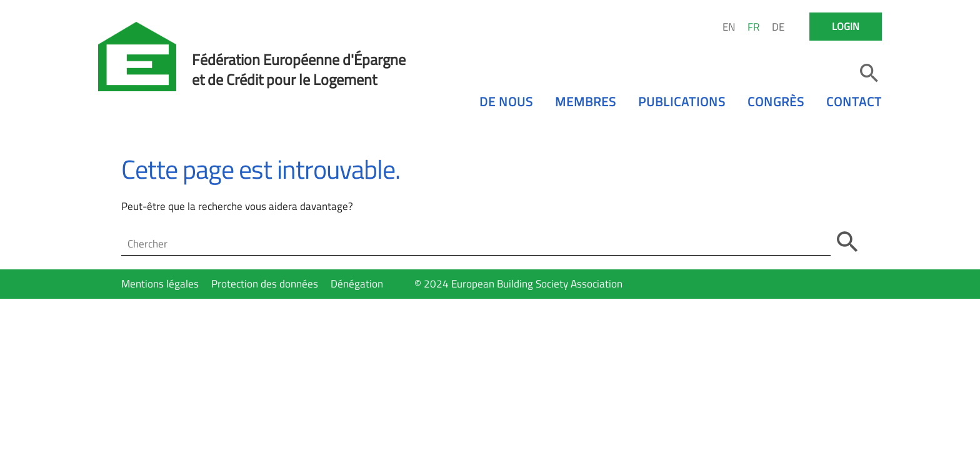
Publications (682, 102)
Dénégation (357, 284)
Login (846, 26)
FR (753, 27)
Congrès (776, 102)
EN (729, 27)
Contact (854, 102)
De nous (506, 102)
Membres (586, 102)
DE (778, 27)
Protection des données (265, 284)
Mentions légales (160, 284)
